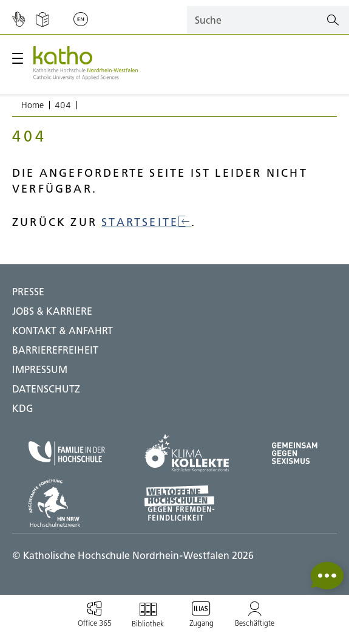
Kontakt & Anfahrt (63, 331)
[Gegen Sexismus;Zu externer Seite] (295, 453)
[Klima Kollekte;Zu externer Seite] (187, 453)
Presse (28, 292)
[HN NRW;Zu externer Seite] (67, 503)
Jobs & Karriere (52, 311)
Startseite (146, 222)
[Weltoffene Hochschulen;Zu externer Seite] (187, 503)
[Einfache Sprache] (42, 20)
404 (63, 105)
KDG (23, 408)
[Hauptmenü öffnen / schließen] (18, 58)
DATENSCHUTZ (46, 389)
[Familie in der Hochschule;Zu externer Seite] (67, 454)
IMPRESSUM (40, 369)
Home (32, 105)
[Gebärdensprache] (19, 20)
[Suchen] (333, 20)
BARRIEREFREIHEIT (55, 350)
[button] (327, 576)
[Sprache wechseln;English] (81, 20)
